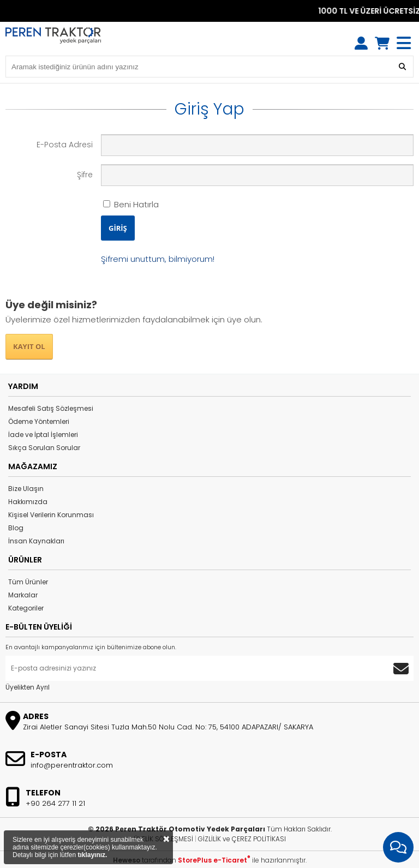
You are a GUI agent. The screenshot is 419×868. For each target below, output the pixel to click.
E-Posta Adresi (65, 145)
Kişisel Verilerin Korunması (51, 515)
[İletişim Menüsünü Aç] (398, 847)
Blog (16, 528)
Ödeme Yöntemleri (39, 421)
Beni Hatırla (131, 204)
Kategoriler (26, 608)
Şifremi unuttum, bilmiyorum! (158, 259)
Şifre (85, 175)
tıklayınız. (92, 855)
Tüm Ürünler (28, 582)
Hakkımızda (28, 502)
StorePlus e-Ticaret (214, 860)
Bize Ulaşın (26, 489)
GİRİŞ (118, 228)
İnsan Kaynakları (36, 541)
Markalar (23, 595)
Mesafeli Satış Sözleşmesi (51, 408)
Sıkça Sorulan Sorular (44, 448)
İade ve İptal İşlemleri (43, 435)
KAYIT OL (29, 346)
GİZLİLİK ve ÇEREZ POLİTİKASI (242, 839)
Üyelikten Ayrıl (28, 687)
